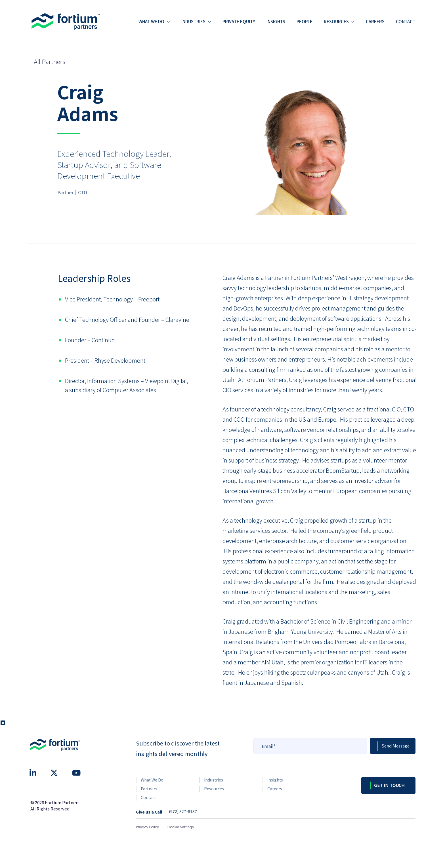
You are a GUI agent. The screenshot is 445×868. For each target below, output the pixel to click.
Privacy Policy (147, 827)
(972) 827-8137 (183, 812)
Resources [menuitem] (336, 21)
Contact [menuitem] (406, 21)
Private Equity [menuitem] (239, 21)
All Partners (50, 61)
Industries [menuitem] (193, 21)
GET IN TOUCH (389, 785)
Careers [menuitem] (375, 21)
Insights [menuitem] (276, 21)
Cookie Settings (181, 827)
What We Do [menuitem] (152, 780)
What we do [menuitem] (151, 21)
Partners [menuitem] (149, 789)
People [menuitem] (305, 21)
